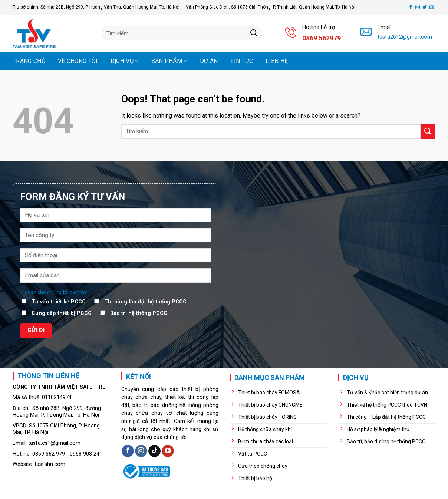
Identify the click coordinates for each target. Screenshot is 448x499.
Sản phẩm (169, 61)
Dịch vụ (125, 61)
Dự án (209, 61)
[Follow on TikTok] (154, 451)
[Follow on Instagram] (418, 7)
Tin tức (242, 61)
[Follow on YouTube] (168, 451)
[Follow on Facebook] (411, 7)
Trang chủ (29, 61)
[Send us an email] (432, 7)
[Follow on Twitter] (425, 7)
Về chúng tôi (78, 61)
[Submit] (254, 33)
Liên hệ (277, 61)
